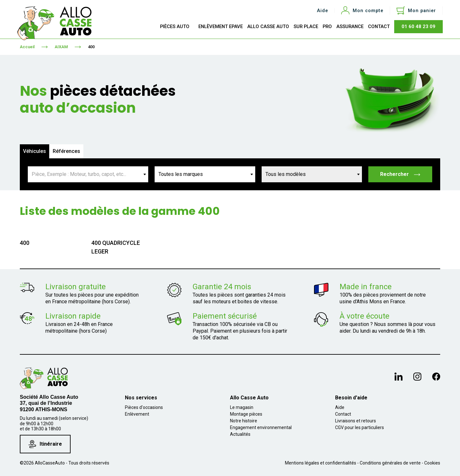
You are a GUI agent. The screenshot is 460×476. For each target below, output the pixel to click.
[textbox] (88, 174)
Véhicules (34, 151)
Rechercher (400, 174)
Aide (322, 11)
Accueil (27, 47)
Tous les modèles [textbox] (286, 174)
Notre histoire (244, 421)
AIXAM (61, 47)
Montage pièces (246, 414)
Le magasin (242, 407)
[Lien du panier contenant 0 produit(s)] (416, 11)
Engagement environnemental (261, 427)
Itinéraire (45, 444)
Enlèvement (137, 414)
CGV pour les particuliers (360, 427)
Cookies (432, 463)
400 (91, 47)
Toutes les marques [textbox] (181, 174)
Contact (343, 414)
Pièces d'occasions (144, 407)
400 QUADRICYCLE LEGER (116, 247)
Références (66, 151)
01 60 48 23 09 (418, 26)
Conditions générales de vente (390, 463)
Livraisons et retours (356, 421)
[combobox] (88, 174)
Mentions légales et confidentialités (321, 463)
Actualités (240, 434)
